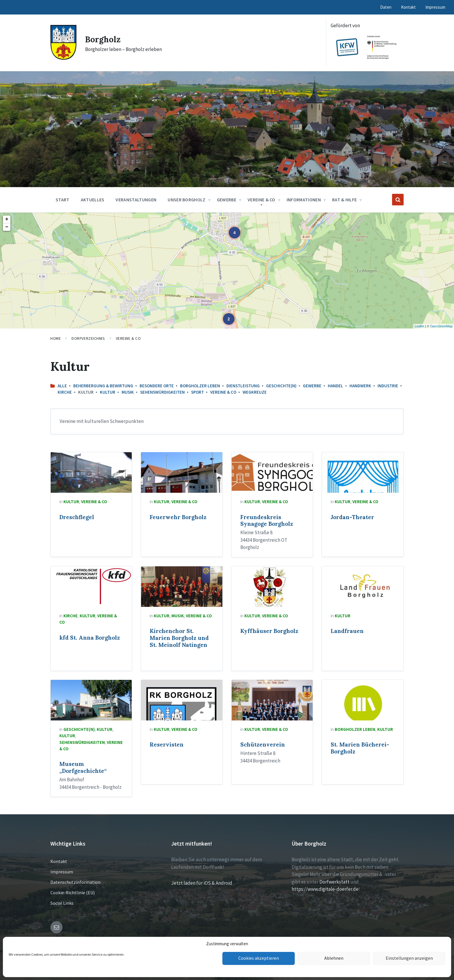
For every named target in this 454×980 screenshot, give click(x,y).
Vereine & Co (128, 338)
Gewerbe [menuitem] (227, 200)
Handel (335, 386)
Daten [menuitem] (386, 7)
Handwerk (360, 386)
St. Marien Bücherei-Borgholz (360, 748)
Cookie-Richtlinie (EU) (73, 893)
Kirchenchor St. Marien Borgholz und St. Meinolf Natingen (179, 638)
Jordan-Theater (352, 517)
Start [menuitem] (63, 200)
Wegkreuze (255, 392)
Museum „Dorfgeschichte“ (83, 767)
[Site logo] (63, 58)
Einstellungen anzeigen (409, 958)
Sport (197, 392)
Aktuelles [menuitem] (93, 200)
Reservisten (167, 744)
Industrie (388, 386)
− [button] (7, 227)
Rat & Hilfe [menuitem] (345, 200)
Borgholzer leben (200, 386)
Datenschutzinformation (75, 882)
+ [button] (7, 219)
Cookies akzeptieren (259, 958)
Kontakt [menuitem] (408, 7)
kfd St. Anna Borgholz (90, 638)
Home (56, 338)
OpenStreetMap (441, 326)
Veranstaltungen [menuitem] (136, 200)
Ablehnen (334, 958)
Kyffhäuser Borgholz (269, 631)
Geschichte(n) (281, 386)
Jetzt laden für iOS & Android (202, 883)
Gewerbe (312, 386)
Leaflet (419, 326)
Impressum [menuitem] (435, 7)
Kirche (65, 392)
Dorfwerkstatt (334, 882)
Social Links (62, 903)
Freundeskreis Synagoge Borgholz (267, 521)
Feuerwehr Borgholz (178, 517)
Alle (62, 386)
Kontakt (59, 861)
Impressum (62, 872)
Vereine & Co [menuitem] (261, 200)
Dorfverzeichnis (88, 338)
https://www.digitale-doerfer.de (325, 889)
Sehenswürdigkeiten (162, 392)
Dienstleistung (243, 386)
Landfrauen (347, 631)
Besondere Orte (157, 386)
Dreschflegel (77, 517)
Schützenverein (263, 744)
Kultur (108, 392)
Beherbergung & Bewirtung (103, 386)
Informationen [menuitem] (304, 200)
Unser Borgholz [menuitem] (186, 200)
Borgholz (104, 39)
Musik (128, 392)
